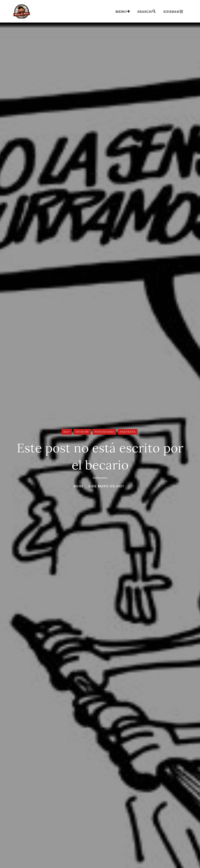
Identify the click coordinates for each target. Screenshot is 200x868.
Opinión (82, 432)
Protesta (128, 432)
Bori (78, 486)
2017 (67, 432)
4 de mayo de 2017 (106, 486)
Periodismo (104, 432)
